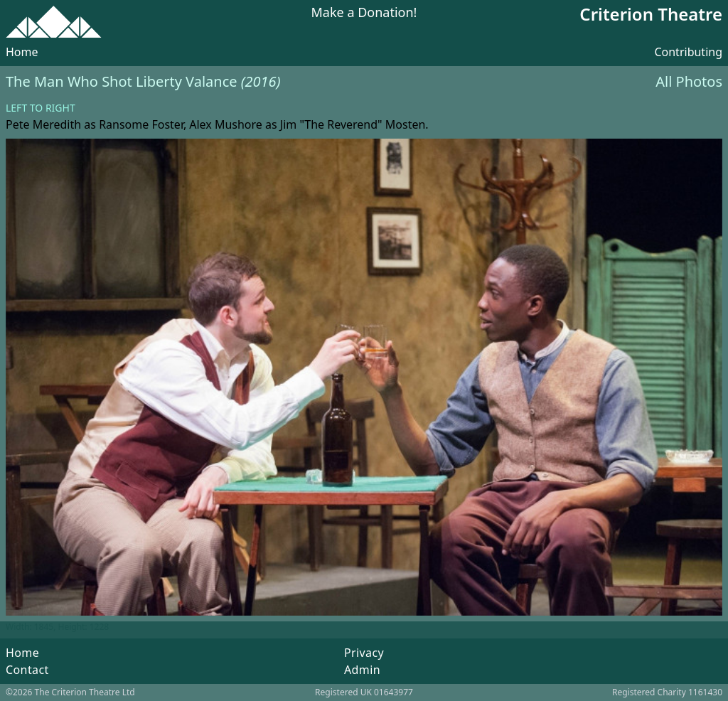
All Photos (689, 81)
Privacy (364, 653)
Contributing (688, 52)
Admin (362, 670)
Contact (27, 670)
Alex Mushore (226, 124)
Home (22, 52)
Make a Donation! (364, 13)
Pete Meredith (43, 124)
